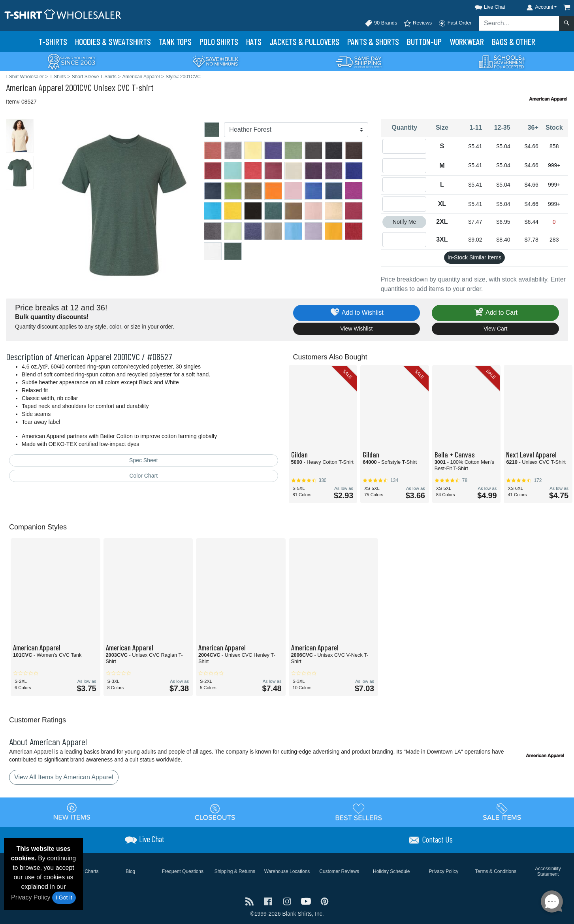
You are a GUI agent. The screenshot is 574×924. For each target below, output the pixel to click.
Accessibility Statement (548, 871)
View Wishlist (356, 329)
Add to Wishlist (357, 313)
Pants (373, 42)
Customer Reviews (339, 871)
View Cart (495, 329)
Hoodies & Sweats (113, 42)
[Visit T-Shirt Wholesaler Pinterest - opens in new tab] (325, 901)
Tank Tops (175, 42)
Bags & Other (514, 42)
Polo (219, 42)
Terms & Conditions (496, 871)
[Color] (296, 130)
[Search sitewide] (519, 23)
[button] (483, 6)
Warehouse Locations (287, 871)
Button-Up (424, 42)
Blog (130, 871)
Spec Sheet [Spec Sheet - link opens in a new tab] (143, 460)
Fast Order (455, 23)
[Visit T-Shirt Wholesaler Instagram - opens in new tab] (288, 901)
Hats (254, 42)
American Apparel (35, 87)
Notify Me (404, 222)
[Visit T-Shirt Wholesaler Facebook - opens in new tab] (269, 901)
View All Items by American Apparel (64, 777)
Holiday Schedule (391, 871)
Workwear (467, 42)
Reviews (418, 23)
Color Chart (143, 476)
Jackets (304, 42)
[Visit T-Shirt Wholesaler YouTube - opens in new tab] (307, 901)
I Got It (64, 898)
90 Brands (381, 23)
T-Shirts (53, 42)
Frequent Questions (183, 871)
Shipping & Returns (235, 871)
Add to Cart (495, 313)
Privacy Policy (31, 897)
